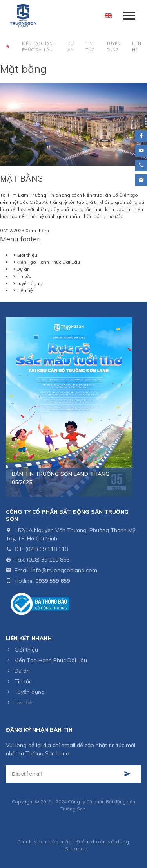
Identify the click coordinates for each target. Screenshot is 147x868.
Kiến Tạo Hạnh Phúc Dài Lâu (39, 47)
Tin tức (90, 47)
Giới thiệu (27, 255)
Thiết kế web (57, 831)
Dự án (71, 47)
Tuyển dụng (113, 47)
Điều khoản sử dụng (103, 842)
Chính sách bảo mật (44, 842)
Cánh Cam (93, 831)
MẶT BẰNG (22, 178)
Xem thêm (37, 230)
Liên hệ (137, 47)
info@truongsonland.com (64, 570)
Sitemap (76, 849)
